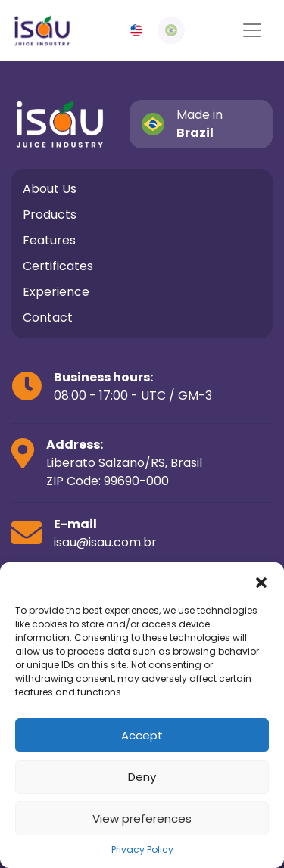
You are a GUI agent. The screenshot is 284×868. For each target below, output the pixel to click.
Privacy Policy (142, 849)
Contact (48, 317)
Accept (142, 735)
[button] (261, 581)
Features (49, 240)
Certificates (58, 266)
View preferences (142, 818)
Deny (142, 777)
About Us (50, 189)
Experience (56, 292)
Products (50, 215)
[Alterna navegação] (252, 30)
